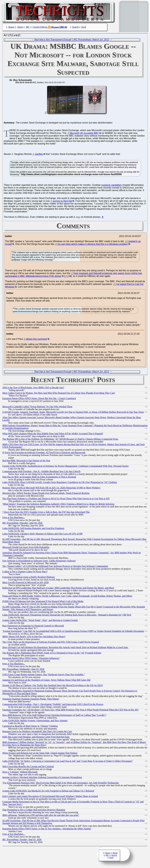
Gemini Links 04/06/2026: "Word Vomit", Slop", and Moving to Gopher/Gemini (40, 621)
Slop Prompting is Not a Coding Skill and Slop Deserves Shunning (34, 810)
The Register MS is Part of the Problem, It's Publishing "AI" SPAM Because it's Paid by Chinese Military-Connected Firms (60, 440)
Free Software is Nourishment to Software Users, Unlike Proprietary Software (39, 561)
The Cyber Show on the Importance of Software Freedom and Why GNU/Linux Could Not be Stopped (51, 643)
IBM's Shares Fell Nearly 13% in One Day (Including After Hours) (34, 637)
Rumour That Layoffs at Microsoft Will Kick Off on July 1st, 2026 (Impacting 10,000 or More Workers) (51, 488)
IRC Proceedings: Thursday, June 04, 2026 (22, 524)
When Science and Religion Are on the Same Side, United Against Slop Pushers (40, 754)
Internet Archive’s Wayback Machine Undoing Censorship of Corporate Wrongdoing (42, 778)
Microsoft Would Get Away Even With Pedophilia (26, 548)
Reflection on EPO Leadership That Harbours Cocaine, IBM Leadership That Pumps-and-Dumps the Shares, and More (58, 589)
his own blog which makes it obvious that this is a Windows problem (93, 245)
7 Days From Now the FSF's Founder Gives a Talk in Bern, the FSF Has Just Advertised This (46, 513)
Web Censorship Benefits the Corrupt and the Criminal (28, 767)
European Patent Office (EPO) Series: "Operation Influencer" (31, 659)
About (20, 27)
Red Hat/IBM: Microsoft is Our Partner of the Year (26, 461)
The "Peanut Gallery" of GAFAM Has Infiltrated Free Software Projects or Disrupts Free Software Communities (55, 567)
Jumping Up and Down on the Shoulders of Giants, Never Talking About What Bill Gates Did (46, 681)
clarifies (39, 155)
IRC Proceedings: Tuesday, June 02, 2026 (22, 840)
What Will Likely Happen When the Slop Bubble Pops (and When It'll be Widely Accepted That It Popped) (53, 434)
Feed (84, 27)
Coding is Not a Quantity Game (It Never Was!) (25, 572)
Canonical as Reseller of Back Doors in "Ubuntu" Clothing (30, 727)
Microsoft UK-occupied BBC (84, 134)
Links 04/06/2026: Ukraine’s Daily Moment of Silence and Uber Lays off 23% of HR (42, 534)
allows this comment (36, 340)
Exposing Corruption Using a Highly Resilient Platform (28, 578)
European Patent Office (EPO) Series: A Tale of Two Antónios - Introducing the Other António (47, 829)
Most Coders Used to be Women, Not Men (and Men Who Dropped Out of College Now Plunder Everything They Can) (59, 394)
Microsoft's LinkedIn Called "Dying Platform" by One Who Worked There (37, 407)
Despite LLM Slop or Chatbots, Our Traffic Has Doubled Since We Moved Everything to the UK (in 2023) (53, 686)
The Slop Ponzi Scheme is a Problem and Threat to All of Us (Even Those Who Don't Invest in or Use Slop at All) (56, 499)
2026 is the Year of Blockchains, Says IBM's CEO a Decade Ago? (33, 388)
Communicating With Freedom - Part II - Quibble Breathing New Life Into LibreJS (41, 472)
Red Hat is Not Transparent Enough (53, 40)
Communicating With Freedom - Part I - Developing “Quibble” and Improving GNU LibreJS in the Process (53, 705)
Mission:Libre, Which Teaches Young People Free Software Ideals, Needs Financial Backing (46, 494)
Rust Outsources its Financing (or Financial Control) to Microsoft (33, 626)
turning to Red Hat (63, 202)
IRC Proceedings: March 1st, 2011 (91, 40)
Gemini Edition (40, 27)
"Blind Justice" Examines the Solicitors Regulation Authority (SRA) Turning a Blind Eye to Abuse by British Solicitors (58, 505)
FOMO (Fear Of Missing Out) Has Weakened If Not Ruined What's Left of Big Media (43, 602)
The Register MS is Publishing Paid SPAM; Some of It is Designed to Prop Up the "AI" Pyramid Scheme (52, 654)
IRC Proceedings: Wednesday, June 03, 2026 (23, 670)
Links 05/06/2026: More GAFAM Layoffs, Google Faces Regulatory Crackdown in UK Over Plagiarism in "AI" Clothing (60, 483)
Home (11, 27)
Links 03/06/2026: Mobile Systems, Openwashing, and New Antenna (35, 721)
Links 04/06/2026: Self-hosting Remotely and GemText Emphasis (33, 529)
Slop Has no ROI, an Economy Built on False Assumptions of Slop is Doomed (39, 478)
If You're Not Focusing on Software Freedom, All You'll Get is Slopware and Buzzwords (44, 453)
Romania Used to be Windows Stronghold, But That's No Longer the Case (37, 732)
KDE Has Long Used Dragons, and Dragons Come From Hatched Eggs (36, 738)
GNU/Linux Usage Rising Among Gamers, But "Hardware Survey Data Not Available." (44, 675)
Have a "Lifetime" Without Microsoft (20, 773)
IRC (28, 27)
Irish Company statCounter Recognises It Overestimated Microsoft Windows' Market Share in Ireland (50, 797)
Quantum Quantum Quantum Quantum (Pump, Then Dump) (31, 700)
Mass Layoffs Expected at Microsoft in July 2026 (26, 583)
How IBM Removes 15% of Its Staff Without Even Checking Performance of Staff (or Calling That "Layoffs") (54, 716)
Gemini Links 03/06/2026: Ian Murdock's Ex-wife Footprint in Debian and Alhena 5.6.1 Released (48, 792)
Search (75, 27)
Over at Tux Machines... (14, 518)
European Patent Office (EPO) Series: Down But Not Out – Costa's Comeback (39, 399)
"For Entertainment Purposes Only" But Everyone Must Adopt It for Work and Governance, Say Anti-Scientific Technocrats (61, 783)
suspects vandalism (111, 186)
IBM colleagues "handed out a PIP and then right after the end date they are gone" (41, 816)
